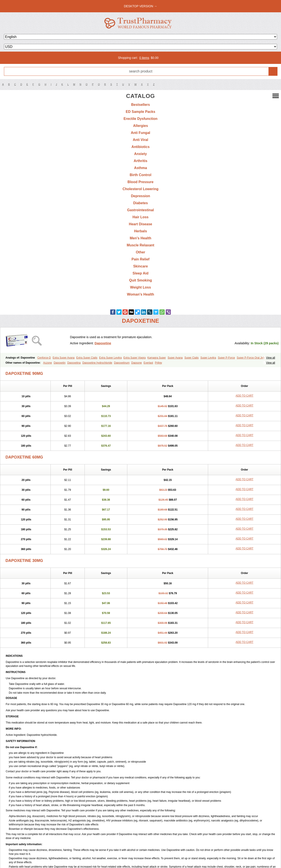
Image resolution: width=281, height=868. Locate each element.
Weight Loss (141, 287)
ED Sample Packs (140, 112)
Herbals (141, 231)
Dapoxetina (74, 363)
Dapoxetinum (122, 363)
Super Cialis (192, 358)
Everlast (148, 363)
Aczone (47, 363)
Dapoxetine (103, 343)
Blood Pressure (140, 182)
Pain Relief (140, 259)
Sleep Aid (140, 273)
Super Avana (175, 358)
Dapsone (137, 363)
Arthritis (140, 161)
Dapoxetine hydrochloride (97, 363)
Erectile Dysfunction (141, 119)
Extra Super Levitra (111, 358)
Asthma (141, 168)
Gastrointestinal (140, 210)
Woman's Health (140, 294)
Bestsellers (140, 105)
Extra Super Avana (64, 358)
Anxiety (140, 154)
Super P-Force (226, 358)
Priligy (158, 363)
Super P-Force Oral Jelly (251, 358)
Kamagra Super (157, 358)
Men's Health (140, 238)
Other (141, 252)
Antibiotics (141, 147)
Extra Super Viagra (134, 358)
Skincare (141, 266)
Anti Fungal (140, 133)
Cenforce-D (44, 358)
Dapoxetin (59, 363)
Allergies (140, 126)
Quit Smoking (140, 280)
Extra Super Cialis (87, 358)
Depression (140, 196)
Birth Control (141, 175)
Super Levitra (208, 358)
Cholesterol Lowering (140, 189)
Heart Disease (140, 224)
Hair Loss (141, 217)
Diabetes (141, 203)
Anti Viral (140, 140)
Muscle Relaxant (140, 245)
